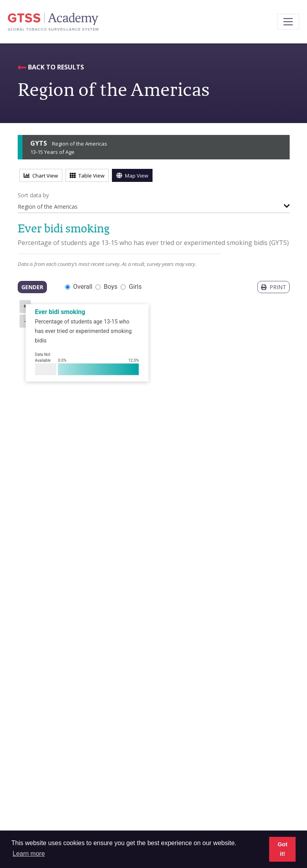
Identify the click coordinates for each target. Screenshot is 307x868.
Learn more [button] (29, 854)
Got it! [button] (282, 849)
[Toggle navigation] (288, 22)
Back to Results (56, 67)
